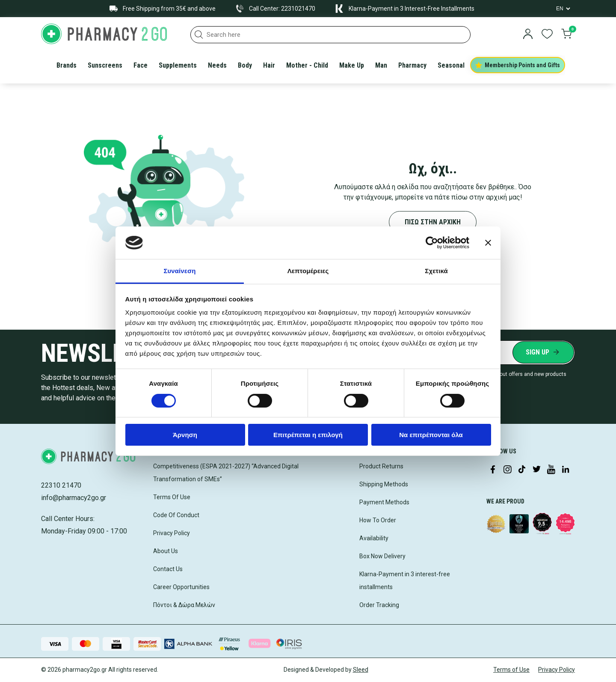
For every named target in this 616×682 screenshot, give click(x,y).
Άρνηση (185, 435)
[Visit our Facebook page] (493, 470)
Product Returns (381, 466)
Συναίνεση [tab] (179, 271)
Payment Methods (384, 502)
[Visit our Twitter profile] (536, 470)
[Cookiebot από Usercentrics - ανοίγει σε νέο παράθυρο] (432, 243)
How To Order (378, 520)
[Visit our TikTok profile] (522, 470)
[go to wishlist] (547, 35)
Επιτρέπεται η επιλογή (308, 435)
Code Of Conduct (176, 515)
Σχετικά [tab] (436, 271)
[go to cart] (566, 35)
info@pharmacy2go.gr (74, 498)
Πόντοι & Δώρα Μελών (184, 605)
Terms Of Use (172, 497)
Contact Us (168, 569)
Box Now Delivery (382, 556)
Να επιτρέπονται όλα (431, 435)
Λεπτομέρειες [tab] (308, 271)
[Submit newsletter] (543, 352)
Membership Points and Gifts (518, 65)
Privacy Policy (172, 533)
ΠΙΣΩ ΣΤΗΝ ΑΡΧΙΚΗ (433, 222)
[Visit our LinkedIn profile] (566, 470)
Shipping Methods (384, 484)
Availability (374, 538)
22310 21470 (61, 485)
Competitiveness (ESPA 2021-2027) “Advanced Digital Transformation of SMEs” (226, 473)
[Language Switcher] (563, 9)
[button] (199, 35)
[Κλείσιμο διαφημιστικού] (488, 243)
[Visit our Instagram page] (507, 470)
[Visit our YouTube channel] (551, 470)
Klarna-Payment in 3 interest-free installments (405, 581)
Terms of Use (511, 670)
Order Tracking (379, 605)
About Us (166, 551)
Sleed (361, 670)
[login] (528, 35)
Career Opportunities (181, 587)
